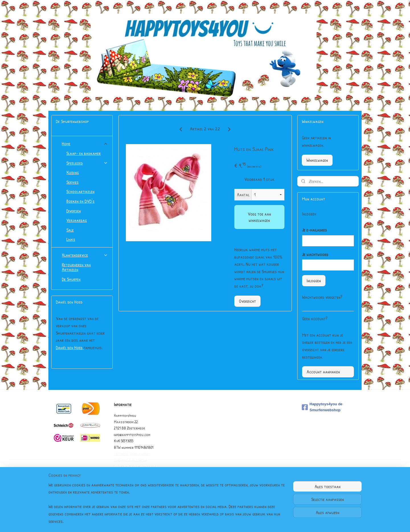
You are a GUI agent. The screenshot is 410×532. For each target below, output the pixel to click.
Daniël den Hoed (70, 347)
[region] (167, 507)
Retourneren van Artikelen (76, 267)
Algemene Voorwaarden (132, 454)
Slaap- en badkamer (84, 153)
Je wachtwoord (315, 254)
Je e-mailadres (314, 230)
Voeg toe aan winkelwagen (259, 217)
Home (85, 144)
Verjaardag (77, 220)
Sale (70, 230)
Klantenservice (85, 255)
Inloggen (314, 281)
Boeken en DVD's (80, 201)
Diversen (74, 211)
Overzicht (247, 301)
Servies (72, 182)
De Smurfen (71, 279)
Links (71, 239)
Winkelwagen (317, 160)
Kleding (73, 172)
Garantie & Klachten (130, 460)
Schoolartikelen (80, 191)
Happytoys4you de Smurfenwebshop (322, 407)
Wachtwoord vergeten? (322, 297)
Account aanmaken (323, 372)
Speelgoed (87, 163)
